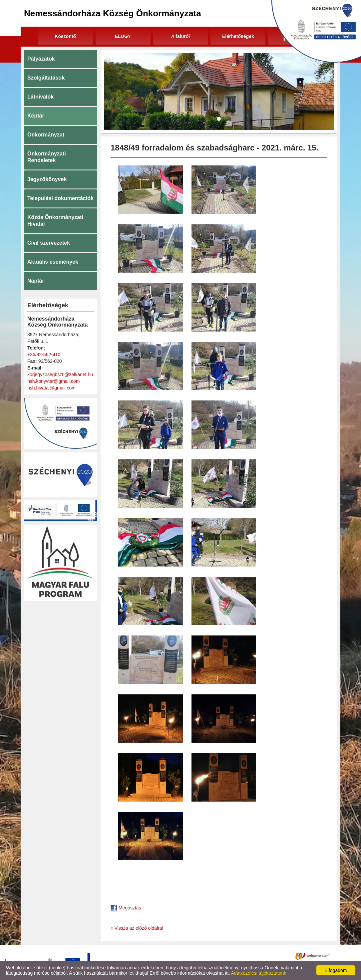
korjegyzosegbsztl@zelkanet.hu (60, 374)
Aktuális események (53, 262)
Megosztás (126, 908)
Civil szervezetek (49, 243)
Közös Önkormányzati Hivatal (55, 221)
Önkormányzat (46, 135)
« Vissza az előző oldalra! (137, 928)
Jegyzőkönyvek (47, 179)
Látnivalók (40, 97)
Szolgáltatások (46, 78)
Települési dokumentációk (60, 198)
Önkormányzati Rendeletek (47, 157)
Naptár (36, 281)
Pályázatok (41, 59)
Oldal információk (223, 956)
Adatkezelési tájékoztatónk (258, 973)
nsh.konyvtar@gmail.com (53, 381)
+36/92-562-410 (44, 355)
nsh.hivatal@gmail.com (51, 388)
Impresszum (260, 956)
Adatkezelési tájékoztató (173, 956)
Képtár (36, 116)
